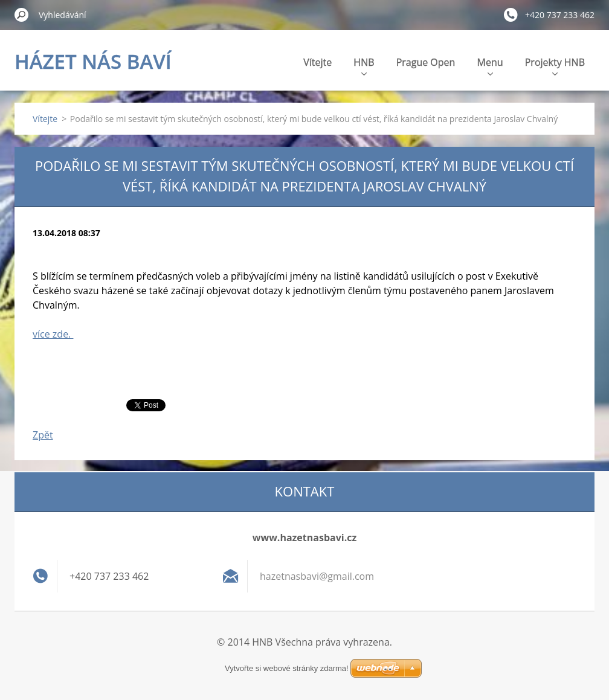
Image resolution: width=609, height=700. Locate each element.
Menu (490, 66)
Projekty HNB (555, 66)
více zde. (53, 334)
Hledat (22, 14)
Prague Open (426, 62)
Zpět (43, 435)
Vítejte (317, 62)
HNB (364, 66)
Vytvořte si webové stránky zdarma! (287, 668)
